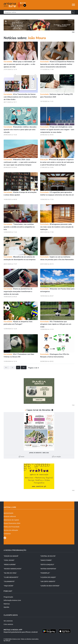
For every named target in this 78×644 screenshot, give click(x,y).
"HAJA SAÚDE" (9, 586)
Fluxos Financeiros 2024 (12, 523)
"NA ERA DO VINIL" (10, 573)
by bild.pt (7, 641)
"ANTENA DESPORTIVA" (48, 569)
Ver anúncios (8, 621)
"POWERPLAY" (45, 573)
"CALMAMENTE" (9, 581)
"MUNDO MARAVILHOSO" (13, 569)
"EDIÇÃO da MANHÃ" (11, 556)
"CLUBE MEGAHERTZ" (11, 577)
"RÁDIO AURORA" (10, 564)
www (22, 457)
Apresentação (8, 513)
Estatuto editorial (10, 516)
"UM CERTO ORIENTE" (48, 581)
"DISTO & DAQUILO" (47, 564)
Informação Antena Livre (12, 600)
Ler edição (56, 457)
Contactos (7, 534)
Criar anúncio (8, 624)
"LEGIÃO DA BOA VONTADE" (50, 586)
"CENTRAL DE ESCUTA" (48, 556)
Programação (8, 597)
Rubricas (7, 604)
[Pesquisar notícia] (37, 12)
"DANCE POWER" (46, 560)
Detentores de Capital (11, 520)
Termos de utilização (11, 530)
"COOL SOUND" (9, 560)
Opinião (6, 607)
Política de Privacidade (12, 527)
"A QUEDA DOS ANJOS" (48, 577)
